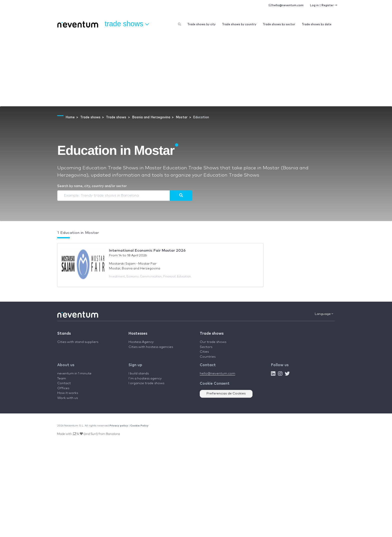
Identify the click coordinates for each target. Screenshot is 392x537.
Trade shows (212, 334)
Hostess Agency (141, 342)
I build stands (139, 374)
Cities (204, 352)
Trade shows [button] (127, 24)
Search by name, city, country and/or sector (92, 186)
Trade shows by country (239, 24)
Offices (63, 388)
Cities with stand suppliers (78, 342)
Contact (64, 383)
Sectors (206, 347)
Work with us (67, 398)
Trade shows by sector (279, 24)
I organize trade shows (146, 383)
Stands (64, 334)
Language (324, 314)
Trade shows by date (317, 24)
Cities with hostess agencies (151, 347)
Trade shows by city (201, 24)
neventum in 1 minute (74, 374)
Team (62, 379)
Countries (208, 357)
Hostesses (138, 334)
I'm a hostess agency (145, 379)
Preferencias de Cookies (226, 394)
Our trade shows (213, 342)
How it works (68, 393)
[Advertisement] (196, 69)
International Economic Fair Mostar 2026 (147, 250)
